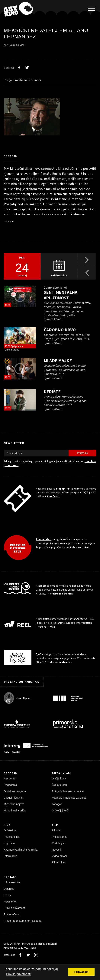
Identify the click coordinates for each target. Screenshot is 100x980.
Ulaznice (9, 889)
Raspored (10, 779)
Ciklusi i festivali (13, 798)
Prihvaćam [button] (81, 972)
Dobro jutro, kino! (55, 287)
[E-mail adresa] (36, 453)
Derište (52, 392)
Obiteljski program (15, 791)
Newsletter (10, 902)
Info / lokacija (12, 882)
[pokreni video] (20, 296)
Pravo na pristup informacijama (23, 921)
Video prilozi (59, 856)
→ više (9, 221)
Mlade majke (58, 361)
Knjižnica (9, 843)
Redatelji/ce (59, 843)
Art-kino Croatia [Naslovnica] (26, 944)
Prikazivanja (59, 837)
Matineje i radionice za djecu (69, 798)
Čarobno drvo (60, 330)
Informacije (10, 856)
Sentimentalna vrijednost (61, 295)
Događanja (10, 785)
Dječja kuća (59, 779)
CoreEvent (53, 496)
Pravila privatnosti (15, 908)
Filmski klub (44, 539)
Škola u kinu (59, 785)
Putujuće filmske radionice (68, 791)
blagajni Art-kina (66, 489)
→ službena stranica (60, 594)
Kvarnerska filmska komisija (21, 850)
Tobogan (57, 804)
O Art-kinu (10, 830)
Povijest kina (11, 837)
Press (7, 895)
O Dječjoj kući (60, 810)
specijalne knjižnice (76, 547)
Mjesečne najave (14, 804)
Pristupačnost (12, 914)
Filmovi (56, 830)
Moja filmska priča (15, 810)
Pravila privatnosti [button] (18, 974)
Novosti (56, 850)
